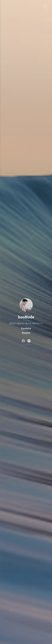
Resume (26, 333)
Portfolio (26, 328)
